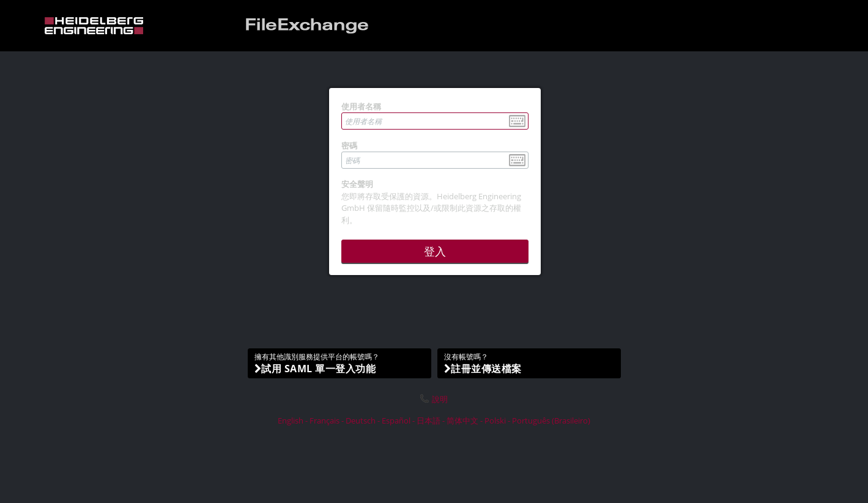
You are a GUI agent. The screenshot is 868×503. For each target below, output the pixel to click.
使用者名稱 (361, 106)
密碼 (349, 145)
